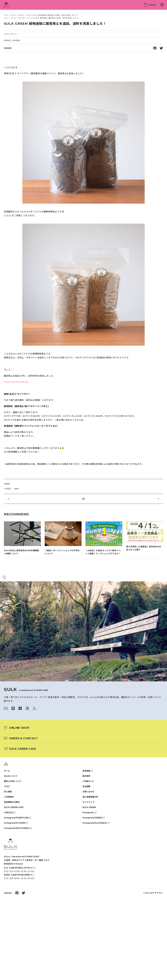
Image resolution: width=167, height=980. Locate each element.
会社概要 (86, 786)
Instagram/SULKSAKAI (96, 823)
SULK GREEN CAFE (14, 807)
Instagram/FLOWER (16, 823)
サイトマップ (88, 802)
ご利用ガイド (88, 781)
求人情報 (8, 792)
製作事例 (86, 776)
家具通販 (88, 771)
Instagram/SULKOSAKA (18, 828)
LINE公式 (10, 812)
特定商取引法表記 (12, 802)
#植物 (16, 489)
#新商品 (8, 489)
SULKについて (11, 776)
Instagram (89, 812)
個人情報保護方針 (90, 797)
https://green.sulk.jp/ (16, 382)
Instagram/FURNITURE (18, 818)
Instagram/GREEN (94, 818)
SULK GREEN (89, 807)
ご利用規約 (9, 797)
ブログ (7, 786)
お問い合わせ (88, 792)
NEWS (7, 40)
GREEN (16, 40)
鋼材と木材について (13, 781)
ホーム (7, 771)
